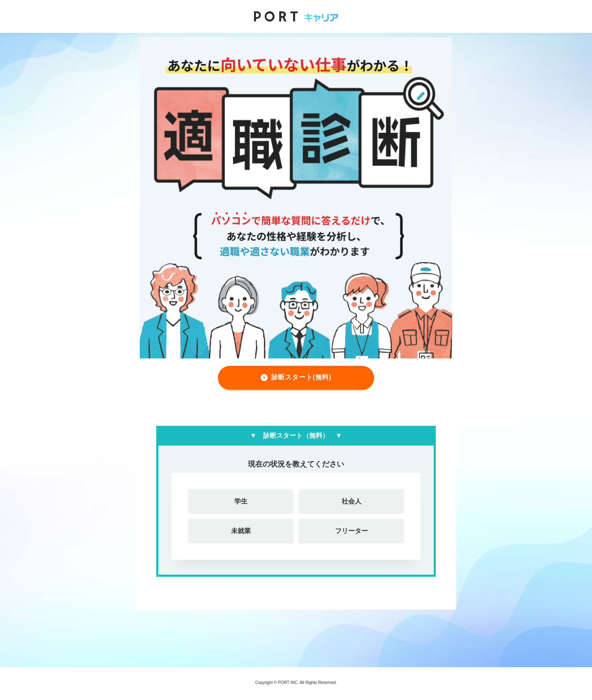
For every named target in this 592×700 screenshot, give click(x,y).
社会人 (351, 501)
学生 (241, 501)
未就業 (241, 531)
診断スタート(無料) (302, 377)
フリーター (351, 531)
